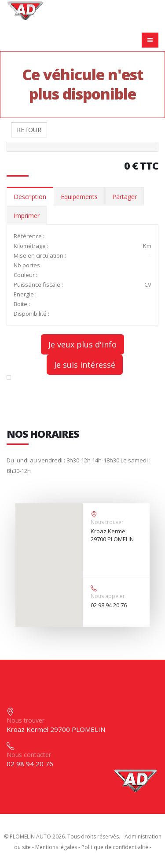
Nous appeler (108, 596)
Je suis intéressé (85, 365)
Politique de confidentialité (115, 847)
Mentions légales (56, 847)
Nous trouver (107, 522)
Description (30, 197)
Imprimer (27, 216)
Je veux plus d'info (82, 344)
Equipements (79, 197)
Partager (125, 197)
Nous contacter (29, 755)
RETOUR (29, 130)
